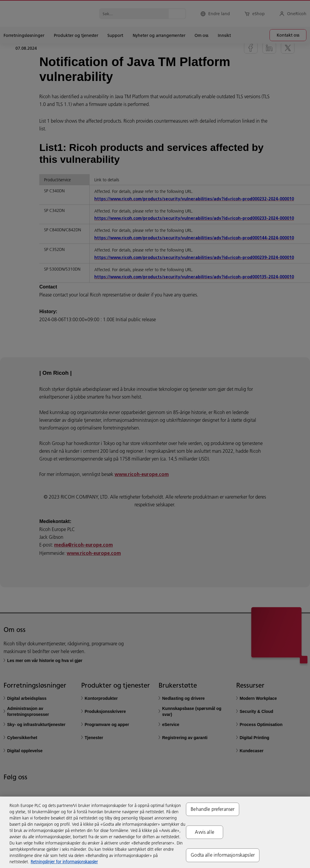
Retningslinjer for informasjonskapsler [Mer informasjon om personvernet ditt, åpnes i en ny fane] (64, 862)
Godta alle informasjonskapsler (223, 855)
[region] (155, 832)
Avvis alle (205, 832)
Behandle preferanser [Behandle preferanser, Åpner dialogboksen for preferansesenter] (213, 809)
